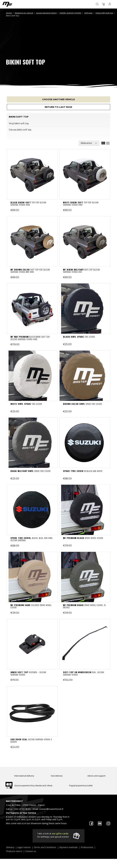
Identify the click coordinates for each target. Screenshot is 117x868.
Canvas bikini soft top (20, 130)
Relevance (89, 143)
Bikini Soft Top (19, 117)
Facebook (91, 823)
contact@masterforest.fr (51, 809)
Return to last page (58, 107)
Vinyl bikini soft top (19, 123)
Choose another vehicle (58, 99)
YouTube (100, 823)
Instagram (108, 823)
